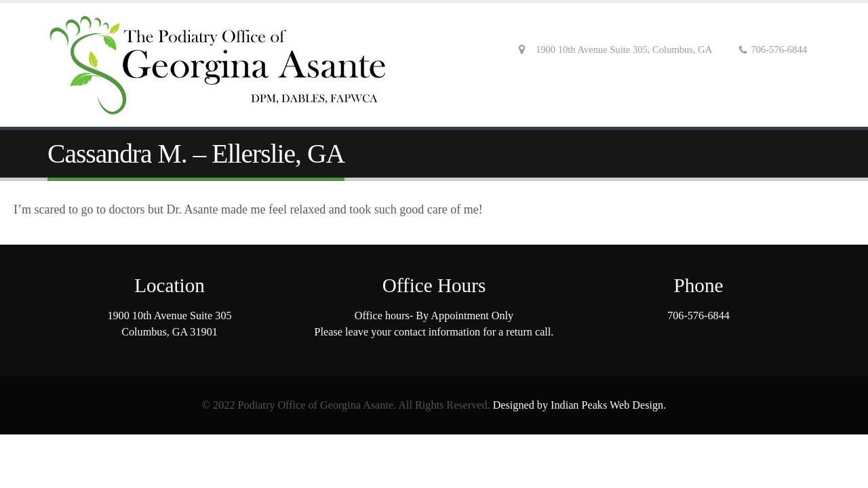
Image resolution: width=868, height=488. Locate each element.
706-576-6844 (698, 316)
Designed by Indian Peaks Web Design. (580, 405)
